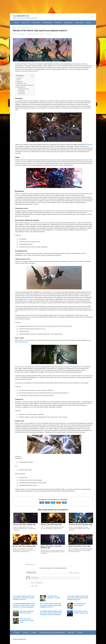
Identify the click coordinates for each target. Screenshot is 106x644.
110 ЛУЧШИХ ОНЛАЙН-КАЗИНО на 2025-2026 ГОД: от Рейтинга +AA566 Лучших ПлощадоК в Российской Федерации (51, 613)
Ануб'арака (87, 294)
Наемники (19, 78)
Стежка (29, 299)
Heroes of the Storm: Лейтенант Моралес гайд (51, 547)
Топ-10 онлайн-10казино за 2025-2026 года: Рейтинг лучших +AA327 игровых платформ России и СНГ (24, 598)
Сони (80, 294)
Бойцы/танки (22, 94)
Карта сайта (71, 632)
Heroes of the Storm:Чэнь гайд (51, 525)
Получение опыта (21, 83)
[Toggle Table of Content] (32, 76)
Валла (26, 301)
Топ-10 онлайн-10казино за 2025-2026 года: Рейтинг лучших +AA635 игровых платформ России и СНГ (78, 598)
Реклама (34, 632)
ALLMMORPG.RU (21, 16)
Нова (89, 340)
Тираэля (39, 423)
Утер (68, 106)
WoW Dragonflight (47, 23)
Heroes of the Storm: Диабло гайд (24, 546)
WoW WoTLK (58, 23)
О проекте (17, 632)
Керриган (25, 342)
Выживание (20, 82)
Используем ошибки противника (25, 85)
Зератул (17, 342)
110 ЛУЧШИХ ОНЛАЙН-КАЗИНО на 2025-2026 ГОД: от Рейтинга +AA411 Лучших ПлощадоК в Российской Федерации (24, 605)
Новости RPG (25, 23)
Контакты (80, 632)
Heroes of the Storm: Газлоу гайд (79, 546)
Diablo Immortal (79, 23)
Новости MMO (36, 23)
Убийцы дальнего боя (24, 89)
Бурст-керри (22, 90)
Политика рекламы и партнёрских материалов (52, 632)
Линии (18, 80)
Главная (17, 23)
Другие (89, 23)
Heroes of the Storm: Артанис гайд (80, 525)
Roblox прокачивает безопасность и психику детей (27, 620)
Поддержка (22, 92)
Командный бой (21, 87)
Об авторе (26, 632)
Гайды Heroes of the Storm (38, 34)
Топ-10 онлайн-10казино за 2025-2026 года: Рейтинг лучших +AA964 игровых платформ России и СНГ (51, 605)
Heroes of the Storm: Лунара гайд (25, 525)
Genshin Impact (68, 23)
